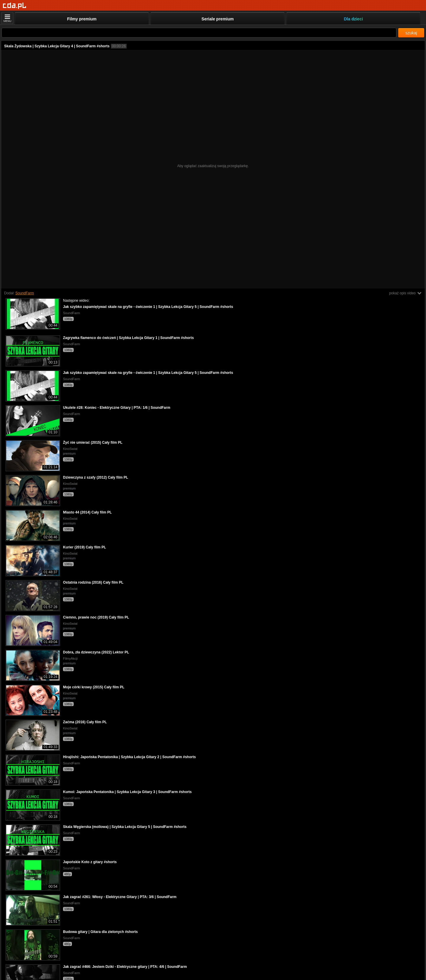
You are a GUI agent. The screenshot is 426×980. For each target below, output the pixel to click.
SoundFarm (25, 293)
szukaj (411, 33)
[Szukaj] (199, 33)
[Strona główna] (15, 6)
